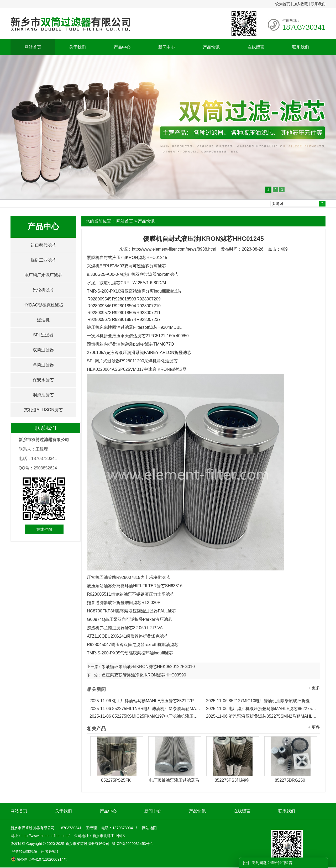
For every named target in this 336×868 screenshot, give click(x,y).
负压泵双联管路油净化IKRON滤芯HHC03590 (144, 675)
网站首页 (33, 47)
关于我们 (77, 47)
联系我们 (318, 4)
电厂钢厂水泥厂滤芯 (43, 275)
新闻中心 (167, 47)
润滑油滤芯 (43, 395)
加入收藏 (301, 4)
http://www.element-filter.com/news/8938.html (174, 249)
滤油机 (43, 320)
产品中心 (122, 47)
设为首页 (283, 4)
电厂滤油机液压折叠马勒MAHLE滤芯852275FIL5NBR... (262, 709)
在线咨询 (44, 529)
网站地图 (149, 828)
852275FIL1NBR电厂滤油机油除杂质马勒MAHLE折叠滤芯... (145, 709)
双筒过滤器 (43, 350)
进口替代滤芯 (43, 245)
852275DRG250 (290, 780)
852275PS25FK (116, 780)
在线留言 (256, 47)
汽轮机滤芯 (43, 290)
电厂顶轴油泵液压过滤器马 (174, 780)
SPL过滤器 (43, 335)
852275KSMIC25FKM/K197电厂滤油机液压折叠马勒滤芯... (145, 716)
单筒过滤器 (43, 365)
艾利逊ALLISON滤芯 (43, 410)
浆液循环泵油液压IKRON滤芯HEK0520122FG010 (148, 667)
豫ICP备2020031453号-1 (132, 844)
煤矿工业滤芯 (43, 260)
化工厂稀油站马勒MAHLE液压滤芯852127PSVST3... (145, 701)
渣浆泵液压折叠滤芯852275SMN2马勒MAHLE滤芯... (262, 716)
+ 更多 (314, 688)
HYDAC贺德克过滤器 (43, 305)
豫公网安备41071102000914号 (39, 859)
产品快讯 (211, 47)
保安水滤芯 (43, 380)
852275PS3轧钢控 (232, 780)
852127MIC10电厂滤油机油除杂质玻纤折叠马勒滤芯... (262, 701)
